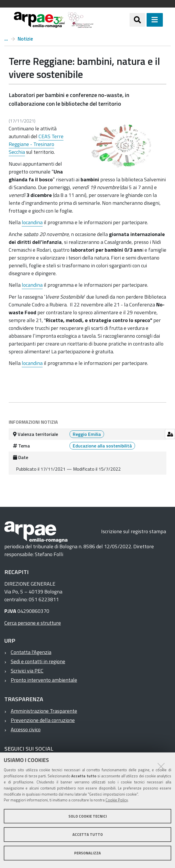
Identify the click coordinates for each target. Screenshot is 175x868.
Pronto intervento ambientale (44, 680)
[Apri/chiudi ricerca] (137, 20)
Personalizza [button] (87, 853)
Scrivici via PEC (27, 671)
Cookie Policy (117, 800)
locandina (32, 222)
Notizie (25, 39)
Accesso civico (26, 729)
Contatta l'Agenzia (31, 652)
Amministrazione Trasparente (44, 711)
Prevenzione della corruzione (43, 720)
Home (6, 39)
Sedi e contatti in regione (38, 661)
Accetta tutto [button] (88, 834)
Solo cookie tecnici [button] (88, 816)
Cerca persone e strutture (33, 623)
